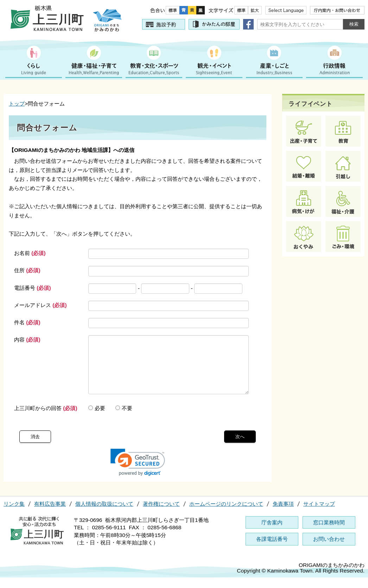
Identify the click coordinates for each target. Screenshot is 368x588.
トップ (17, 104)
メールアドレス (40, 305)
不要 (124, 419)
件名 (27, 322)
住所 (27, 270)
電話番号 (33, 288)
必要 (97, 419)
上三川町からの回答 (46, 419)
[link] (138, 473)
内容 (27, 340)
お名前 (30, 253)
